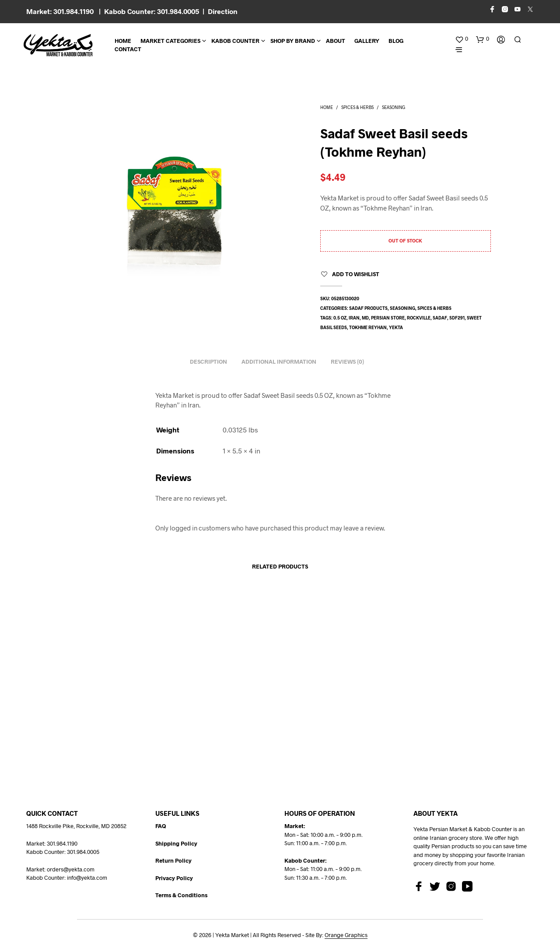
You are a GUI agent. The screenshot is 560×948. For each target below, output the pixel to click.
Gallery (367, 41)
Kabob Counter (235, 41)
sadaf (440, 318)
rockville (419, 318)
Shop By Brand (293, 41)
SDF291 (457, 318)
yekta (396, 327)
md (365, 318)
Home (123, 41)
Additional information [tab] (279, 362)
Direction (223, 11)
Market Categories (170, 41)
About (336, 41)
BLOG (396, 41)
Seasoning (394, 107)
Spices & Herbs (357, 107)
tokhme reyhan (368, 327)
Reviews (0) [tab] (347, 362)
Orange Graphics (346, 935)
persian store (388, 318)
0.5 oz (340, 318)
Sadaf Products (368, 308)
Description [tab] (208, 362)
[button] (462, 39)
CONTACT (128, 49)
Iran (354, 318)
